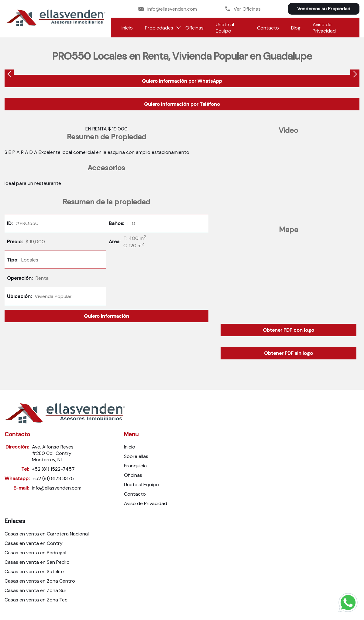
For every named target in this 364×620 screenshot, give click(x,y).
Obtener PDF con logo (288, 330)
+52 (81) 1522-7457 (53, 469)
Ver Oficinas (243, 9)
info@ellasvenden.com (168, 9)
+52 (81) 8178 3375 (53, 478)
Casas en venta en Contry (34, 543)
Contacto (268, 28)
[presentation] (9, 75)
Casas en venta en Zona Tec (36, 600)
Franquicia (135, 466)
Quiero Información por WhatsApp (182, 81)
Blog (296, 28)
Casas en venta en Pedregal (35, 553)
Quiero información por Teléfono (182, 104)
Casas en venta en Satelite (34, 572)
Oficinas (194, 28)
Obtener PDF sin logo (288, 353)
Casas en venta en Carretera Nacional (47, 534)
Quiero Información (106, 316)
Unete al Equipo (225, 28)
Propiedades (159, 28)
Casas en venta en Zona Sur (36, 590)
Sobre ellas (136, 456)
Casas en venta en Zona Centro (40, 581)
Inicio (127, 28)
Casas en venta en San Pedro (37, 562)
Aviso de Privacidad (324, 28)
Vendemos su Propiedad (324, 9)
